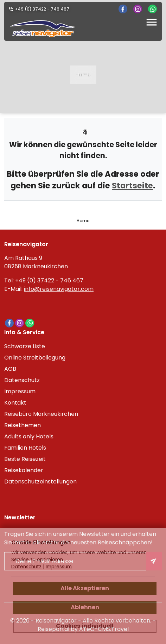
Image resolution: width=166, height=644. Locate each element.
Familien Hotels (25, 448)
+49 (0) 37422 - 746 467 (42, 9)
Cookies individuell (85, 626)
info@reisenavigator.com (59, 289)
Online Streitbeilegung (35, 358)
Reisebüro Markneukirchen (41, 414)
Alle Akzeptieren (85, 588)
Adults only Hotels (29, 436)
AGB (10, 369)
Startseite (132, 186)
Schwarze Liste (25, 346)
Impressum (20, 391)
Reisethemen (23, 425)
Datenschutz (22, 380)
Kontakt (15, 403)
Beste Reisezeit (25, 459)
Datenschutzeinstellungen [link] (40, 482)
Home (83, 75)
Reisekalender (24, 470)
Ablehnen (85, 607)
